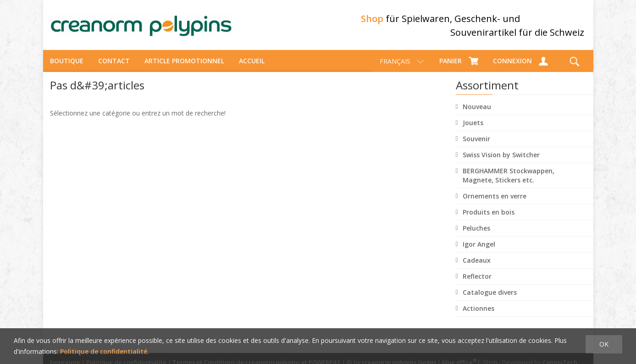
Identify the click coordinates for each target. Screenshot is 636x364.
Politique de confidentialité (104, 351)
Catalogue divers (490, 294)
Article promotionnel (184, 62)
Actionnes (478, 310)
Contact (114, 62)
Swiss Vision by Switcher (501, 156)
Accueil (252, 62)
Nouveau (477, 108)
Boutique (67, 62)
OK (604, 344)
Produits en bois (489, 213)
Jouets (473, 124)
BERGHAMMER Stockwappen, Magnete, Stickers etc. (509, 177)
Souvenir (476, 140)
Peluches (476, 229)
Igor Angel (479, 245)
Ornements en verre (495, 197)
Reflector (477, 278)
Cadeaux (477, 262)
